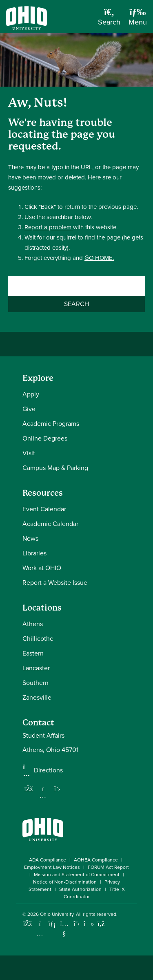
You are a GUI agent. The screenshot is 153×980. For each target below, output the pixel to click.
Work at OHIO (42, 568)
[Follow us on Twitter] (57, 789)
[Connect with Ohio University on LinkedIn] (52, 924)
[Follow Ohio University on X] (76, 924)
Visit (29, 453)
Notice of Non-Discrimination (65, 882)
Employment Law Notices (52, 867)
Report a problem (49, 227)
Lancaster (36, 668)
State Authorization (80, 889)
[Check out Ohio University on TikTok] (89, 924)
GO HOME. (99, 258)
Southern (35, 683)
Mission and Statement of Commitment (77, 875)
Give (29, 409)
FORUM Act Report (108, 867)
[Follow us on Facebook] (29, 789)
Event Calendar (44, 509)
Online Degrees (45, 438)
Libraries (34, 553)
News (30, 538)
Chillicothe (38, 639)
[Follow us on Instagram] (43, 795)
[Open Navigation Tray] (138, 20)
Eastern (33, 653)
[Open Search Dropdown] (109, 20)
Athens (33, 624)
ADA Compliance (48, 860)
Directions (48, 770)
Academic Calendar (50, 524)
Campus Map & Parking (55, 468)
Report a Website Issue (55, 583)
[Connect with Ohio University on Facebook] (28, 924)
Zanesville (37, 697)
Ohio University (57, 914)
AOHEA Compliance (96, 860)
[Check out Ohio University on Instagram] (40, 934)
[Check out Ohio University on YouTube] (64, 929)
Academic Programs (51, 424)
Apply (31, 394)
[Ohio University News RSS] (101, 924)
